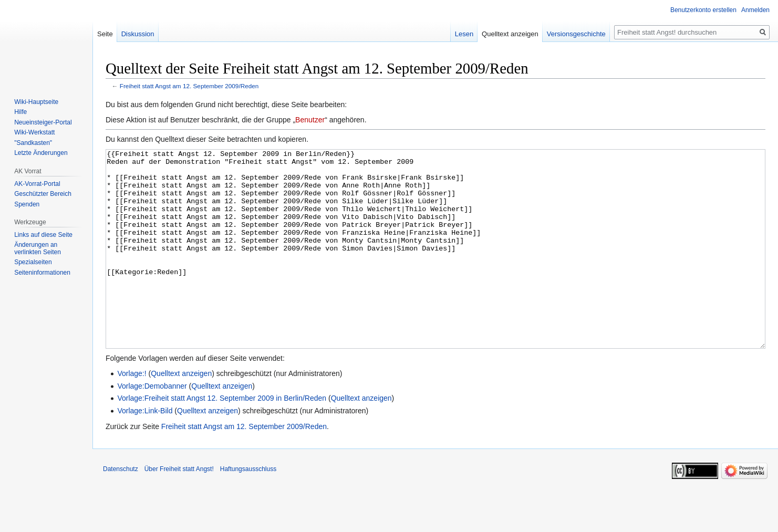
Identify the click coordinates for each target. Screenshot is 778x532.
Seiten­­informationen (42, 273)
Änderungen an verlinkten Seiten (38, 248)
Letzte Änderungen (41, 153)
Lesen (464, 34)
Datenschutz (121, 508)
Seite (105, 34)
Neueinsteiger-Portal (43, 122)
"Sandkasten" (33, 143)
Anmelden (755, 10)
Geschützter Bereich (43, 194)
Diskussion (138, 34)
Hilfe (20, 112)
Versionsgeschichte (576, 34)
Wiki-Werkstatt (34, 132)
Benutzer (310, 120)
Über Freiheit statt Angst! (179, 508)
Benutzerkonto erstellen (703, 10)
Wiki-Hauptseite (36, 102)
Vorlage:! (132, 413)
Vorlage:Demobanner (152, 425)
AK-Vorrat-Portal (37, 184)
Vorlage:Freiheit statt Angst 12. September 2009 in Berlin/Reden (222, 437)
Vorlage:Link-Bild (145, 450)
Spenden (27, 204)
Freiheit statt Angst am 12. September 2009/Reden (189, 86)
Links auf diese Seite (43, 235)
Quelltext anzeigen (181, 413)
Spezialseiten (33, 262)
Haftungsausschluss (248, 508)
